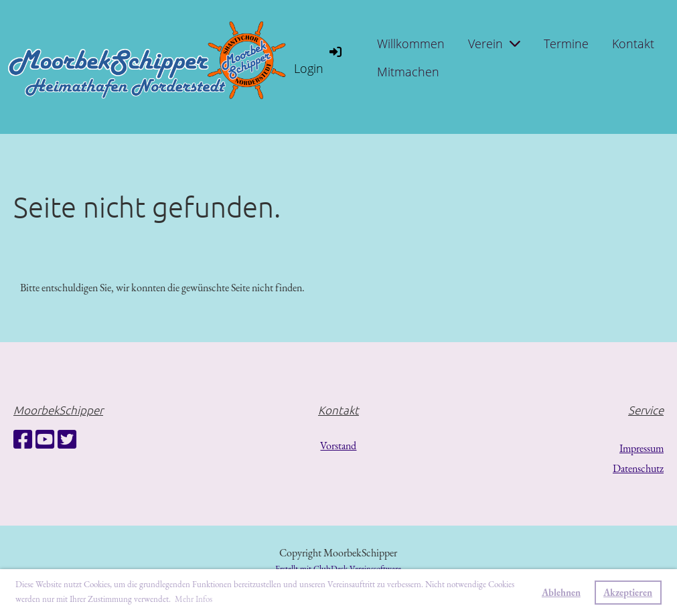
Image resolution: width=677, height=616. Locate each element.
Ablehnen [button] (561, 592)
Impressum (642, 448)
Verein (494, 44)
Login (319, 60)
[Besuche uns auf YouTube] (45, 440)
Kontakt (633, 44)
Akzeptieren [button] (628, 592)
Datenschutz (638, 468)
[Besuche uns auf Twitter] (67, 440)
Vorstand (338, 446)
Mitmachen (408, 72)
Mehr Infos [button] (194, 599)
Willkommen (411, 44)
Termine (566, 44)
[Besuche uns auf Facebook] (23, 440)
